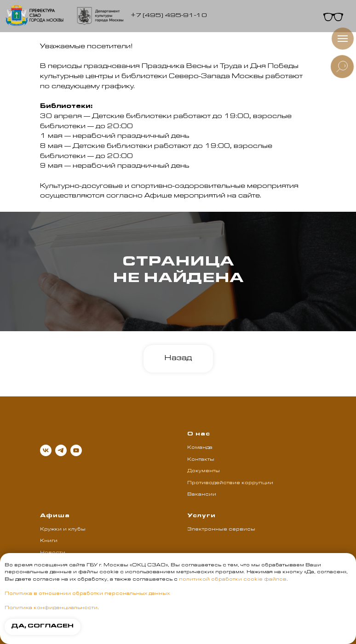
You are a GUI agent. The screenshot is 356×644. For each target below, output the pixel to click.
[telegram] (61, 450)
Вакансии (202, 495)
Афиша (55, 516)
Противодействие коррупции (230, 483)
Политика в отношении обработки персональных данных (87, 594)
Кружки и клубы (63, 530)
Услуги (201, 516)
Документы (204, 471)
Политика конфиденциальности (51, 608)
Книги (49, 541)
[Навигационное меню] (343, 39)
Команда (200, 448)
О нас (199, 435)
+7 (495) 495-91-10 (169, 16)
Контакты (201, 460)
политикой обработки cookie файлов (233, 580)
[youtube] (76, 450)
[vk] (46, 450)
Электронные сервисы (221, 530)
